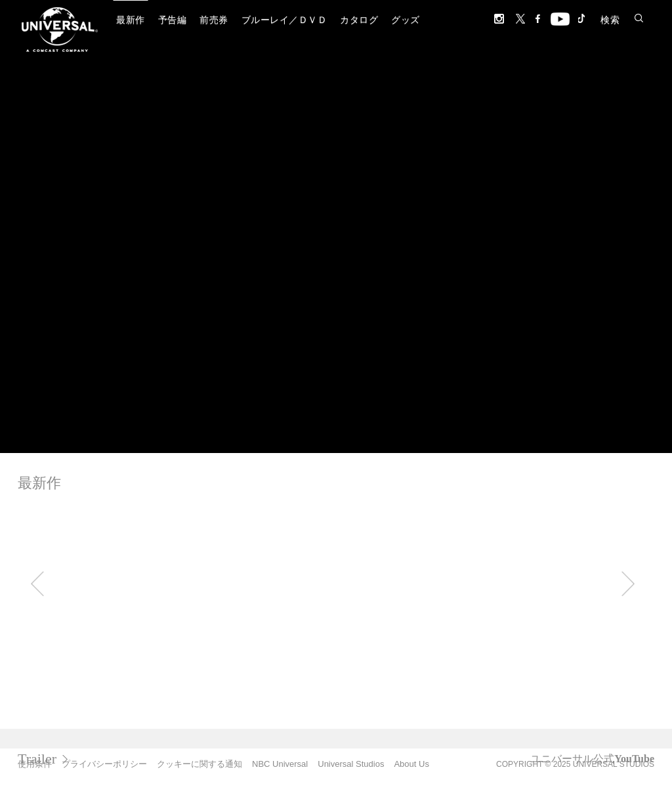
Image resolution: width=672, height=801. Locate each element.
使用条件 (35, 764)
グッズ (406, 20)
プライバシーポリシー (104, 764)
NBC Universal (280, 764)
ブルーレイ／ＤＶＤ (284, 20)
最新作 (131, 20)
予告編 (173, 20)
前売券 (214, 20)
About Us (411, 764)
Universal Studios (351, 764)
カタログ (359, 20)
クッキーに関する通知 (199, 764)
